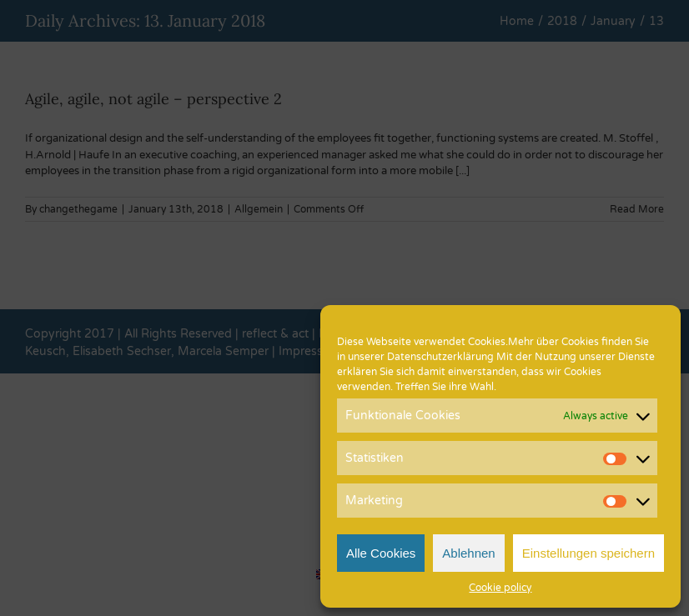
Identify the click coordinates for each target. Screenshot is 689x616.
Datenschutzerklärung (440, 357)
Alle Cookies (381, 553)
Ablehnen (468, 553)
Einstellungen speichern (588, 553)
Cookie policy (500, 588)
